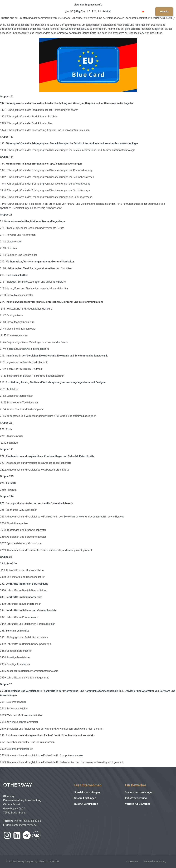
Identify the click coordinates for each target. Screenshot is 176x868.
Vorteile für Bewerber (138, 804)
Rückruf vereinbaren (86, 804)
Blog (113, 12)
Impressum (132, 861)
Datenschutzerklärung (155, 861)
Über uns (128, 12)
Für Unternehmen (62, 12)
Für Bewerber (92, 12)
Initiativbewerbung (136, 798)
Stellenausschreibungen (139, 792)
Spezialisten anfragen (87, 792)
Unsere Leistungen (85, 798)
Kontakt (164, 12)
